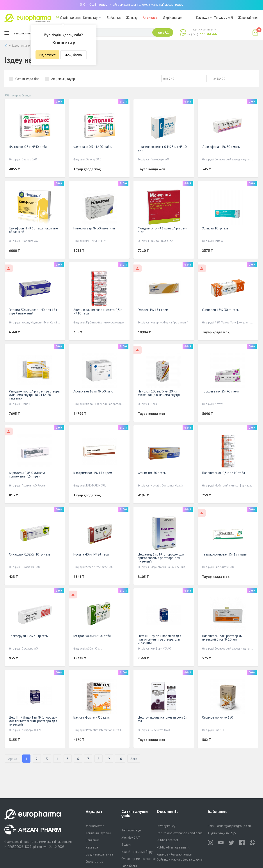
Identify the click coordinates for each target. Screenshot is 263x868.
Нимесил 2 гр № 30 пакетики (94, 228)
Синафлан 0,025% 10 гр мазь (30, 554)
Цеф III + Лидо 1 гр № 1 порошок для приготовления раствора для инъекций (33, 721)
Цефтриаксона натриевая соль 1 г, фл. (163, 719)
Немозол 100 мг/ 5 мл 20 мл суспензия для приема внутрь (159, 393)
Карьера (92, 847)
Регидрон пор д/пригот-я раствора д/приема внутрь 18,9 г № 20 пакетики (34, 395)
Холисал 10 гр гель (215, 228)
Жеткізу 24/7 (131, 837)
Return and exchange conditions (180, 833)
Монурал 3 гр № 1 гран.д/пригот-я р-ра (163, 230)
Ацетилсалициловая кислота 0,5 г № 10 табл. (98, 312)
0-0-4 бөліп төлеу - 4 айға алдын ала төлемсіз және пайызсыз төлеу (132, 4)
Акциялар (150, 18)
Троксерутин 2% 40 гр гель (28, 636)
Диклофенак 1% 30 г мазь (221, 147)
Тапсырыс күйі (223, 18)
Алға (134, 759)
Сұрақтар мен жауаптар (139, 859)
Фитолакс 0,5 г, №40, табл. (28, 147)
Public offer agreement (173, 847)
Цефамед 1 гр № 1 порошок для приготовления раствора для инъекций (161, 558)
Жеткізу (132, 18)
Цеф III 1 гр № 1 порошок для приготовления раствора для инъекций (159, 639)
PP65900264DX (18, 847)
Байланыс (114, 18)
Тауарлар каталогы (22, 33)
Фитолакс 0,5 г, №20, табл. (93, 147)
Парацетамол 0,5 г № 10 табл (223, 473)
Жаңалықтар (95, 826)
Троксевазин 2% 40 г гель (220, 391)
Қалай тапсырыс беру (137, 852)
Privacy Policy (166, 826)
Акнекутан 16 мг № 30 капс (93, 391)
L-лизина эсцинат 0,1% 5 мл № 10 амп (162, 148)
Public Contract (168, 840)
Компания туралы (98, 833)
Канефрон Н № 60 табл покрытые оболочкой (33, 230)
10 (120, 759)
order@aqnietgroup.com (234, 826)
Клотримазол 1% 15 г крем (93, 473)
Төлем (126, 844)
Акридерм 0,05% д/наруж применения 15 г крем (28, 475)
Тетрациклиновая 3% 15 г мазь (224, 554)
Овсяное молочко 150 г (219, 717)
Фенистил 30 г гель (152, 473)
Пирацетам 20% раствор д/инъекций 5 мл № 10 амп (222, 638)
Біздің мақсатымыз (99, 854)
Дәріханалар (172, 18)
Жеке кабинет (248, 18)
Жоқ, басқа (73, 55)
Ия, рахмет (47, 55)
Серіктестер (94, 862)
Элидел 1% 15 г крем (153, 310)
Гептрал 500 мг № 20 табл (92, 636)
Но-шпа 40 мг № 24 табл (91, 554)
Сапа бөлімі (129, 866)
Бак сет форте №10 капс (92, 717)
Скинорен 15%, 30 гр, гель (220, 310)
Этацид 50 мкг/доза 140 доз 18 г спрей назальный (33, 312)
